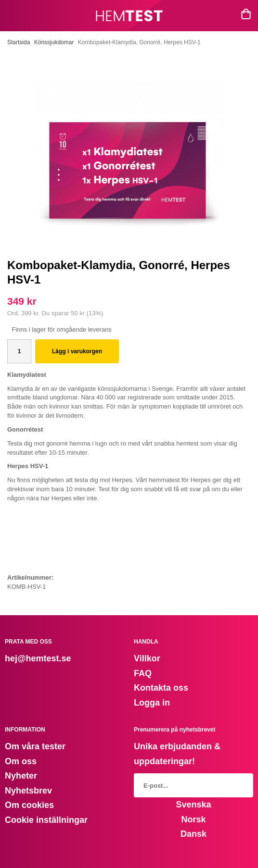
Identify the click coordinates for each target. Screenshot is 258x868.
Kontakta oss (161, 688)
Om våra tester (35, 746)
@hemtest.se (44, 658)
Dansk (193, 834)
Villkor (147, 658)
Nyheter (21, 776)
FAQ (143, 673)
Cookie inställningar (46, 820)
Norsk (193, 819)
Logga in (152, 703)
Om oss (21, 761)
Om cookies (29, 805)
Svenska (193, 805)
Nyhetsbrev (28, 791)
